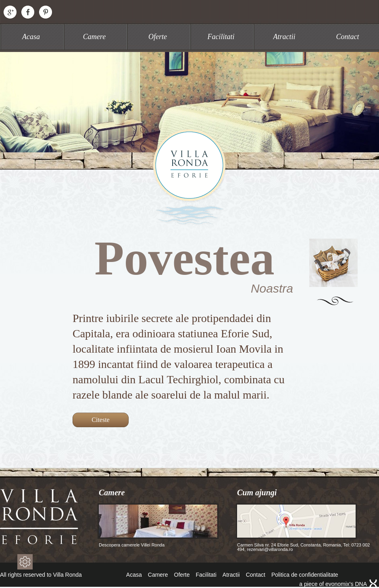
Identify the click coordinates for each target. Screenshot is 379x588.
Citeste (100, 420)
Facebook (28, 12)
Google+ (10, 12)
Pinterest (46, 12)
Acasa (31, 37)
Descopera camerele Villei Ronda (158, 525)
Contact (348, 37)
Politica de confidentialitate (305, 575)
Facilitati (221, 37)
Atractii (284, 37)
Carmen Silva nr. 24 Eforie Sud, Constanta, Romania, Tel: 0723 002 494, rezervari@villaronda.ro (303, 528)
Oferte (158, 37)
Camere (94, 37)
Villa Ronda (189, 177)
